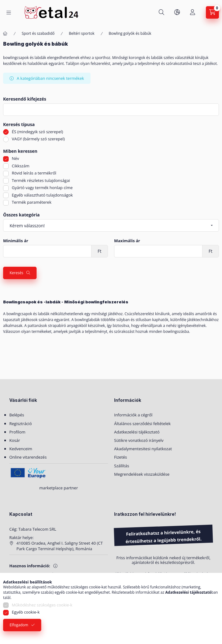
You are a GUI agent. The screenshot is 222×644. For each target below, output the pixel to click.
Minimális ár (16, 241)
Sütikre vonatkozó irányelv (139, 440)
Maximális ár (127, 241)
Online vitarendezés (28, 457)
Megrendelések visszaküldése (142, 474)
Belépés (17, 415)
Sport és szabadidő (38, 34)
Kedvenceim (21, 449)
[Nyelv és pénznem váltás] (177, 12)
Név (16, 158)
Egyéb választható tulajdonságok (42, 195)
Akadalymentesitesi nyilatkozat (143, 449)
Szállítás (122, 466)
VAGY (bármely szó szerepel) (38, 139)
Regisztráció (20, 424)
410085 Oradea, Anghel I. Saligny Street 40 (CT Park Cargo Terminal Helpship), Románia (60, 546)
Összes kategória (21, 215)
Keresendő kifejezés (25, 99)
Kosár (15, 440)
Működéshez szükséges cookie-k (42, 605)
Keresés (16, 273)
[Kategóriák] (9, 13)
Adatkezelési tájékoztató (137, 432)
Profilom (17, 432)
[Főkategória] (5, 34)
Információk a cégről (133, 415)
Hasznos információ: (30, 566)
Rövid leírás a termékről (34, 173)
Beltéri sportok (82, 34)
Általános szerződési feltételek (142, 424)
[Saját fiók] (193, 12)
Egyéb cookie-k (26, 612)
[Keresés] (162, 12)
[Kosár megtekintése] (212, 12)
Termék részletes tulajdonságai (41, 180)
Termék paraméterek (32, 202)
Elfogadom (19, 625)
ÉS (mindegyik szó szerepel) (37, 132)
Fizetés (121, 457)
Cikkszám (21, 166)
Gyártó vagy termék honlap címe (42, 188)
